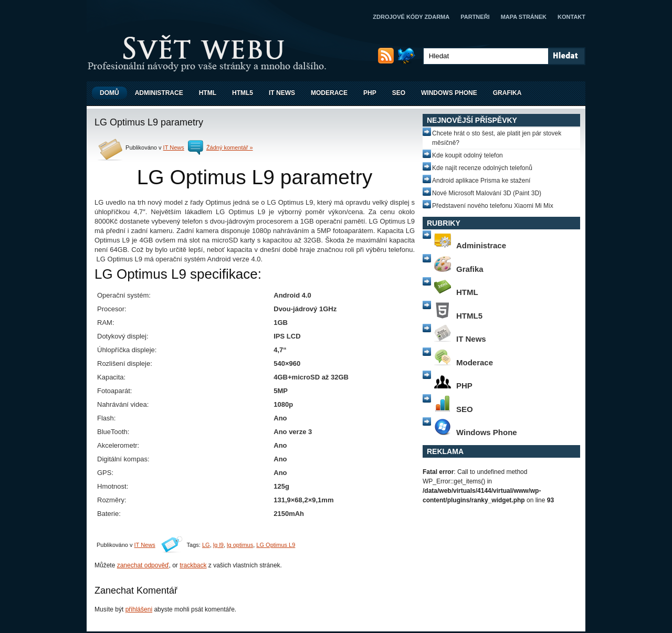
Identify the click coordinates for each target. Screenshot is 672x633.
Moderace (329, 93)
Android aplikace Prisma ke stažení (481, 181)
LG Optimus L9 (276, 545)
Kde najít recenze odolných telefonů (482, 168)
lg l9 (218, 545)
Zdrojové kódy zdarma (411, 17)
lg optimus (240, 545)
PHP (370, 93)
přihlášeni (139, 609)
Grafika (507, 93)
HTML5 (243, 93)
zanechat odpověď (143, 565)
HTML (208, 93)
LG (206, 545)
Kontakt (571, 17)
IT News (282, 93)
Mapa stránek (524, 17)
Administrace (159, 93)
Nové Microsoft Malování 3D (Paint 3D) (487, 193)
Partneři (475, 17)
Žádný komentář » (230, 147)
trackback (193, 565)
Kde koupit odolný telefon (468, 155)
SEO (399, 93)
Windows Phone (449, 93)
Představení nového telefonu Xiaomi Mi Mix (493, 206)
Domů (109, 93)
